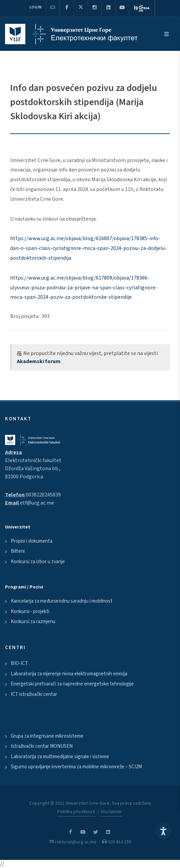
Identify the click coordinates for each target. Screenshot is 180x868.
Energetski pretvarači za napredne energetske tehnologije (72, 684)
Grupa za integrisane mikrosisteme (47, 736)
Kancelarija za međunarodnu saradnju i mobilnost (62, 601)
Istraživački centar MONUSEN (42, 746)
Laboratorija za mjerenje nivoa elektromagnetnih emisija (69, 674)
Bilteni (18, 551)
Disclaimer (111, 812)
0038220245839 (43, 495)
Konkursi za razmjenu (33, 622)
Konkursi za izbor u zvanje (38, 562)
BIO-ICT (19, 663)
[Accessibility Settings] (163, 831)
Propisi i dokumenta (32, 541)
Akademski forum (39, 361)
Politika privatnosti (76, 812)
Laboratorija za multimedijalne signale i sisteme (60, 757)
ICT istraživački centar (34, 694)
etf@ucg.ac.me (37, 503)
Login (35, 7)
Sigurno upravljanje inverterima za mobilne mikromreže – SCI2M (76, 767)
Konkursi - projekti (30, 612)
